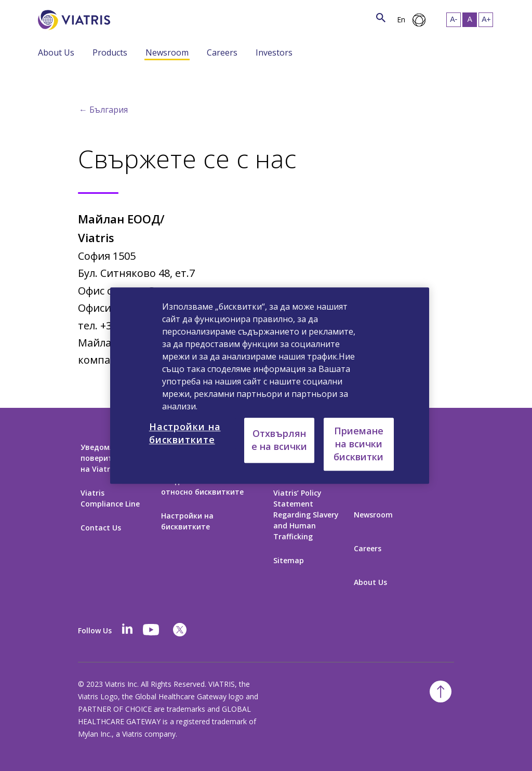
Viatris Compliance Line (110, 498)
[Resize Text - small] (454, 20)
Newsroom (167, 52)
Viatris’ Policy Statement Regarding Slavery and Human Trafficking (306, 515)
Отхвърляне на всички (279, 440)
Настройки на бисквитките (187, 521)
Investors (274, 52)
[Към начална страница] (76, 20)
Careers (222, 52)
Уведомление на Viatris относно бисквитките (205, 486)
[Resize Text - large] (486, 20)
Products (110, 52)
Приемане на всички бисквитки (358, 444)
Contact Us (101, 528)
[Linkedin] (127, 630)
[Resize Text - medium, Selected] (470, 20)
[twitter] (180, 630)
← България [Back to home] (103, 110)
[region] (270, 385)
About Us (56, 52)
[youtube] (152, 630)
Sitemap (289, 560)
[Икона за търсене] (381, 18)
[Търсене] (129, 18)
